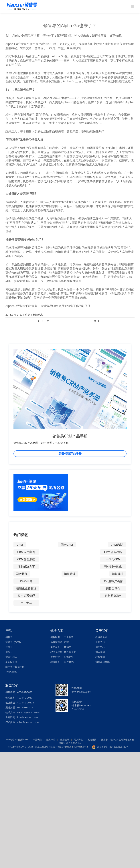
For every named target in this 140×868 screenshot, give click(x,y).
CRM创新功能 (113, 552)
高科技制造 (56, 642)
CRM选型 (117, 545)
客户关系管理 (26, 596)
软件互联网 (56, 652)
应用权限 (65, 740)
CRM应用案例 (26, 552)
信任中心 (100, 647)
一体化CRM (113, 559)
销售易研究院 (102, 662)
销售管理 (70, 574)
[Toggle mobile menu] (133, 6)
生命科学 (55, 657)
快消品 (68, 647)
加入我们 (100, 652)
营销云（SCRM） (15, 642)
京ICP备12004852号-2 (77, 747)
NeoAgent (11, 672)
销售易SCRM (113, 596)
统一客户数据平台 (15, 667)
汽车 (66, 642)
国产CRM (67, 545)
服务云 (9, 652)
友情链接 (92, 740)
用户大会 (26, 603)
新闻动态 (38, 315)
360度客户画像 (113, 581)
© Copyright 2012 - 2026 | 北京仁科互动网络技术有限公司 (37, 747)
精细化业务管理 (26, 588)
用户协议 (78, 740)
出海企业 (69, 657)
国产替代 (22, 574)
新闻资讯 (100, 642)
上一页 (45, 321)
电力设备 (55, 647)
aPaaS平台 (11, 662)
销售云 (9, 637)
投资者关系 (101, 637)
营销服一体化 (113, 567)
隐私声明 (51, 740)
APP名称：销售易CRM (17, 740)
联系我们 (100, 657)
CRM (20, 545)
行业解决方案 (26, 567)
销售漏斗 (118, 574)
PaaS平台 (26, 581)
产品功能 (37, 740)
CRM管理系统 (26, 559)
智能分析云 (11, 657)
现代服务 (55, 662)
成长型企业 (70, 652)
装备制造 (55, 637)
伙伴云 (9, 647)
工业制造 (69, 637)
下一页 (92, 321)
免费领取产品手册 (70, 453)
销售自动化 (113, 588)
